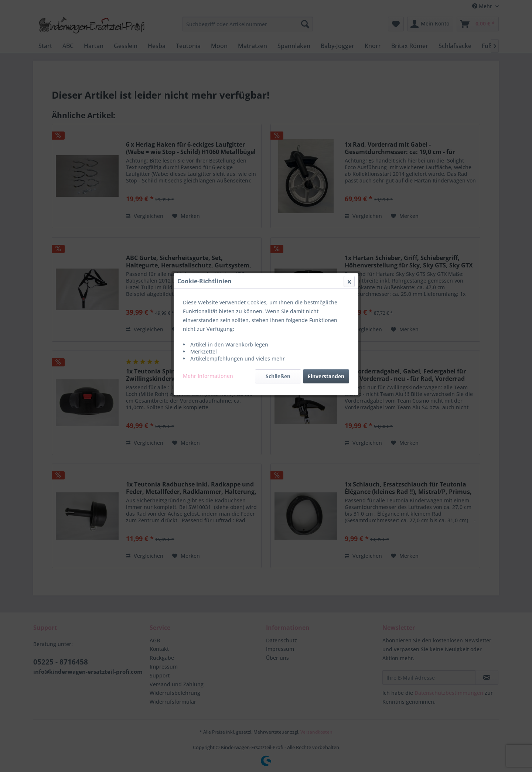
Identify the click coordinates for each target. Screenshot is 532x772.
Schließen (278, 175)
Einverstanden (326, 175)
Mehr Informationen (208, 175)
